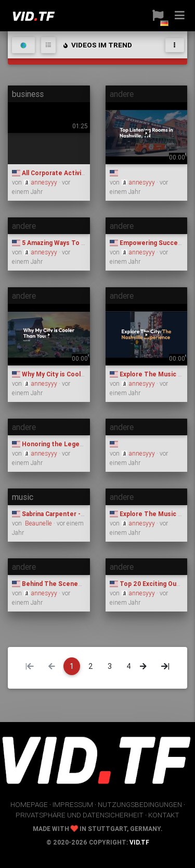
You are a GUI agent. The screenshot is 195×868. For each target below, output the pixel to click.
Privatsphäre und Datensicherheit (80, 815)
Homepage (29, 804)
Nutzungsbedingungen (140, 804)
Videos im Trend (97, 45)
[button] (158, 16)
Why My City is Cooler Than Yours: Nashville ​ (84, 374)
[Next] (143, 666)
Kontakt (164, 815)
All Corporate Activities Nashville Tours (77, 173)
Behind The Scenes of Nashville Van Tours (81, 584)
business (28, 94)
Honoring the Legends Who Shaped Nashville (85, 444)
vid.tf (139, 842)
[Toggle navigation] (175, 45)
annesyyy (41, 182)
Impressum (73, 804)
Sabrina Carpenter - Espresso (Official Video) (85, 514)
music (23, 497)
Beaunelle (38, 523)
